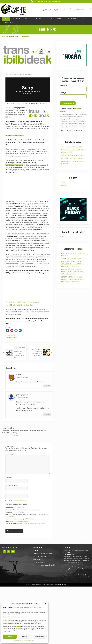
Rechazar (25, 637)
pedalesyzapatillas (22, 395)
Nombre (9, 477)
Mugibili (64, 185)
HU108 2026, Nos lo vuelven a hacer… (73, 158)
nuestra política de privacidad (38, 523)
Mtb (16, 337)
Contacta (36, 551)
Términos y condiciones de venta (43, 554)
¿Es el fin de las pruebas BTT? (77, 259)
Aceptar (10, 637)
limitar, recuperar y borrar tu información (77, 127)
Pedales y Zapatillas (36, 585)
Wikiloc (64, 182)
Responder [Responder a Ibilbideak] (47, 386)
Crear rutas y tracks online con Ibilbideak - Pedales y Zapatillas (22, 431)
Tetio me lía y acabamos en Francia (72, 155)
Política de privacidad (29, 641)
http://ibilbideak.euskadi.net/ (14, 165)
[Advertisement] (28, 188)
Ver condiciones (56, 2)
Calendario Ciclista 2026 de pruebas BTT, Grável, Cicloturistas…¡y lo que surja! (73, 264)
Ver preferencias (40, 637)
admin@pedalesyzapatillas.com (20, 521)
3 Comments (30, 74)
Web (7, 493)
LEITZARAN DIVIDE (67, 277)
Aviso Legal (36, 559)
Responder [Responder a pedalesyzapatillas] (47, 414)
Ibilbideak (13, 337)
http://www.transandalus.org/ (15, 135)
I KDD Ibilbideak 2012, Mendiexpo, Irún (21, 305)
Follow (62, 237)
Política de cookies (19, 641)
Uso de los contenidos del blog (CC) (44, 565)
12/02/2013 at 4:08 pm (22, 377)
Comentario (10, 454)
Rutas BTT (14, 336)
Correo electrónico (12, 485)
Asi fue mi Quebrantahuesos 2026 (72, 147)
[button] (46, 604)
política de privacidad (21, 501)
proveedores (6, 623)
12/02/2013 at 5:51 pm (22, 397)
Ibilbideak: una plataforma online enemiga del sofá (24, 302)
